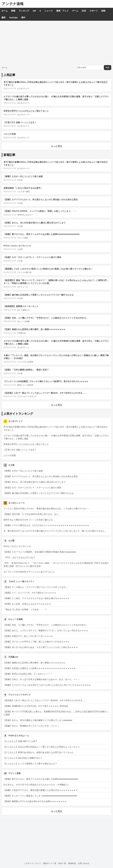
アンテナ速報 (13, 4)
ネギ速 (20, 180)
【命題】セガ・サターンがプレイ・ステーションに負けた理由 (32, 257)
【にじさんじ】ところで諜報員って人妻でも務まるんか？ (30, 764)
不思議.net (21, 333)
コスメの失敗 (10, 134)
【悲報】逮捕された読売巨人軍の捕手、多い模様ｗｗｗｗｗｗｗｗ (34, 329)
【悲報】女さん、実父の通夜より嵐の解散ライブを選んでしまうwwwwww (38, 720)
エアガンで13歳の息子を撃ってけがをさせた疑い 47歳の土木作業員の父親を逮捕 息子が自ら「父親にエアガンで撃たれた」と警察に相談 (56, 437)
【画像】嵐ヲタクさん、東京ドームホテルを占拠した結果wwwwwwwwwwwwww (41, 234)
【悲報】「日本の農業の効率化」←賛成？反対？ (26, 370)
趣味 (4, 17)
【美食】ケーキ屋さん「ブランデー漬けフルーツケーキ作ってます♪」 (36, 587)
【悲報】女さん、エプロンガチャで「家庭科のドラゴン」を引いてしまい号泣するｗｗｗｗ (46, 630)
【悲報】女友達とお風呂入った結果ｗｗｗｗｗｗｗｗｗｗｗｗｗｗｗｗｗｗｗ (40, 668)
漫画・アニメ (62, 11)
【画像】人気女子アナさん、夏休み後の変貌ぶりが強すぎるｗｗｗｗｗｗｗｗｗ (41, 790)
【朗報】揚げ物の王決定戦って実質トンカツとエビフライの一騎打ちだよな (39, 295)
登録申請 (72, 863)
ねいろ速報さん (23, 310)
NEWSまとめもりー (25, 215)
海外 (23, 17)
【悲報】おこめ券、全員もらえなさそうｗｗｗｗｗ (27, 604)
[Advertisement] (56, 43)
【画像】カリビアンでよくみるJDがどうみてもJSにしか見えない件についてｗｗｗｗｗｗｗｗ (47, 685)
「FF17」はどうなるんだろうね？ (19, 557)
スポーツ (94, 11)
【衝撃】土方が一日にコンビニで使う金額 (23, 176)
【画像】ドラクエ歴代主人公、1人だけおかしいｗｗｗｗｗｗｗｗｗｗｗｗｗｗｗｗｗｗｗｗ (46, 525)
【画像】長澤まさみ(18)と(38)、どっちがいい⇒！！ (28, 674)
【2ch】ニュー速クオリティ (21, 581)
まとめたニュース (16, 503)
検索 (108, 67)
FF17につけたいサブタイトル (17, 246)
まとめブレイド (23, 89)
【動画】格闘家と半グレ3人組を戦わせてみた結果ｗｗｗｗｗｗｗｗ (35, 801)
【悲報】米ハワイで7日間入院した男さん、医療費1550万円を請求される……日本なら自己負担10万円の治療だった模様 (56, 713)
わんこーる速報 (23, 321)
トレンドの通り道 (24, 272)
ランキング (24, 11)
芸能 (103, 11)
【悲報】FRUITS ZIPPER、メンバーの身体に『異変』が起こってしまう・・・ (40, 211)
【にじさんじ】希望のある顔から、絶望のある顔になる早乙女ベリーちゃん (39, 752)
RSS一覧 (62, 863)
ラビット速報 (23, 238)
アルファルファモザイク (27, 396)
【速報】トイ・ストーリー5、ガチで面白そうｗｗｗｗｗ (30, 593)
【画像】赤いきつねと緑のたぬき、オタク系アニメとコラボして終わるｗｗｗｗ (41, 647)
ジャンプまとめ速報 (25, 362)
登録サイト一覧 (50, 863)
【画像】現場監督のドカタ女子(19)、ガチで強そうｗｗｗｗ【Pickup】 (36, 706)
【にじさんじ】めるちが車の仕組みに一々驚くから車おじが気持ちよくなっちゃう (42, 747)
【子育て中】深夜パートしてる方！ (20, 123)
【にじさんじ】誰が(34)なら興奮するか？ (23, 758)
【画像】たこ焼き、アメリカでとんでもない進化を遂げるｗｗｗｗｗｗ (36, 598)
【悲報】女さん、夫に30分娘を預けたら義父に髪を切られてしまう (35, 223)
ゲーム (75, 11)
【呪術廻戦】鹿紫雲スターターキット (21, 306)
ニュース (49, 11)
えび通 (20, 249)
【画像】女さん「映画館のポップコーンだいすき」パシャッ (31, 726)
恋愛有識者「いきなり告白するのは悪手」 (23, 188)
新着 (13, 11)
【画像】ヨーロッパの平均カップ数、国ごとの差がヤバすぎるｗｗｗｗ (36, 642)
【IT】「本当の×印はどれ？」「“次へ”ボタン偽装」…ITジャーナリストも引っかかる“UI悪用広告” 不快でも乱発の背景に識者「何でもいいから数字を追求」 (56, 565)
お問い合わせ (84, 863)
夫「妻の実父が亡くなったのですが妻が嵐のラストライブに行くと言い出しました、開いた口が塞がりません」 (55, 531)
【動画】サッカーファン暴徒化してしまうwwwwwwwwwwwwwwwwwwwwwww (40, 796)
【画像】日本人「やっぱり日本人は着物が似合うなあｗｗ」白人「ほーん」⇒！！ (42, 679)
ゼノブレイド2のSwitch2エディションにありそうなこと (29, 572)
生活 (84, 11)
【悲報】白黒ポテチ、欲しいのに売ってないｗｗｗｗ (28, 636)
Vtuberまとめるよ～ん (19, 736)
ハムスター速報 (23, 192)
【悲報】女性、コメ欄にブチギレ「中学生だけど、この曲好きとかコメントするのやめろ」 (46, 318)
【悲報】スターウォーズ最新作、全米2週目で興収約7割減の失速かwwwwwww (40, 552)
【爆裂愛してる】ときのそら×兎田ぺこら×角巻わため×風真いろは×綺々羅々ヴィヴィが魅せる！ (48, 269)
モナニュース (23, 287)
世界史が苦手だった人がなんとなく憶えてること (26, 111)
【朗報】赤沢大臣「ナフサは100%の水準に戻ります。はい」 (32, 514)
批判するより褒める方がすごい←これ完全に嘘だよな (28, 520)
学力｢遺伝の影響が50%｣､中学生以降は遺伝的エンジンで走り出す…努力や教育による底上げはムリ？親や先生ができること (56, 428)
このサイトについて (32, 863)
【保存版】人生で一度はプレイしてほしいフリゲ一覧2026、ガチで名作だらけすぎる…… (45, 393)
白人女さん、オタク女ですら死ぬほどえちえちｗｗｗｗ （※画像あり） (37, 785)
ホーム (5, 11)
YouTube (13, 18)
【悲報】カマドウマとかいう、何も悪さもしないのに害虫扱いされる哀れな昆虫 (41, 199)
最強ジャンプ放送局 (25, 385)
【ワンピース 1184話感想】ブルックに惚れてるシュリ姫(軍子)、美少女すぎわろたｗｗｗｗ (46, 381)
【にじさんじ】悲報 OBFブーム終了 (20, 741)
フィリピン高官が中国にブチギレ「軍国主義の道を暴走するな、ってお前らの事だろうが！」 (47, 509)
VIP (34, 11)
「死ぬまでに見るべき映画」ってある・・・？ (25, 609)
